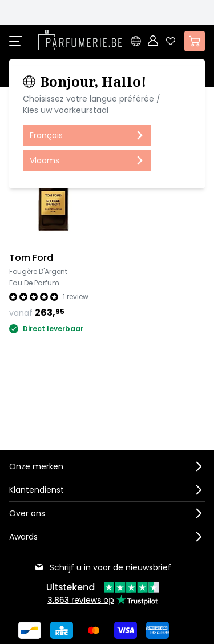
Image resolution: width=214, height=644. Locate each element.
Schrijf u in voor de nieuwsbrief (102, 567)
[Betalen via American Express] (158, 630)
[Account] (154, 41)
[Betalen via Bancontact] (30, 630)
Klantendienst (37, 489)
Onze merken (36, 466)
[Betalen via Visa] (126, 630)
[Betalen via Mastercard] (94, 630)
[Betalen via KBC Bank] (62, 630)
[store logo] (80, 40)
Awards (23, 536)
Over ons (27, 513)
